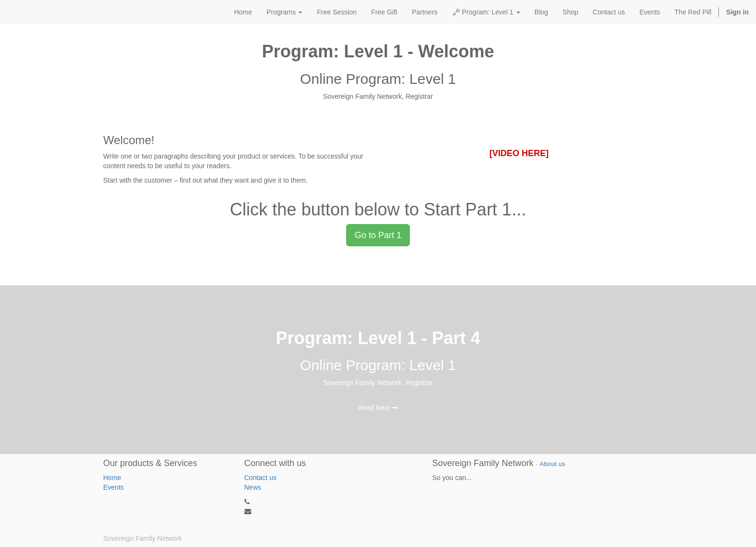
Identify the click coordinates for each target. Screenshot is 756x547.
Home (112, 478)
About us (552, 464)
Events (114, 487)
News (253, 487)
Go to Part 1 (378, 235)
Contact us (261, 478)
